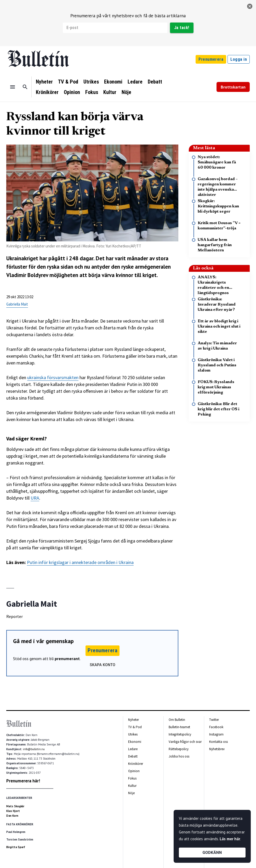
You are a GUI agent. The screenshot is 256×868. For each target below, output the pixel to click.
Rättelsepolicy (179, 749)
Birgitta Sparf (16, 847)
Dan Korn (12, 816)
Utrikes (91, 82)
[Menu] (13, 87)
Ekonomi (113, 82)
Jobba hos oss (179, 756)
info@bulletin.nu (34, 749)
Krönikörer (47, 92)
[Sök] (25, 87)
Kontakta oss (218, 742)
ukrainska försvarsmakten (53, 377)
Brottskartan (233, 87)
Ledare (135, 82)
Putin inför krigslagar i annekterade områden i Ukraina (80, 562)
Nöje (126, 92)
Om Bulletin (177, 720)
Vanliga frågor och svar (185, 742)
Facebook (216, 727)
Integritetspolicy (180, 734)
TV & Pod (68, 82)
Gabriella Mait (17, 304)
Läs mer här (230, 839)
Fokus (92, 92)
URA (35, 498)
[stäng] (250, 6)
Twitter (214, 720)
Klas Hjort (13, 811)
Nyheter (44, 82)
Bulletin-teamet (179, 727)
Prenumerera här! (23, 781)
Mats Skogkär (15, 806)
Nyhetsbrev (217, 749)
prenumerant (67, 659)
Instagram (216, 734)
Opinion (72, 92)
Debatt (155, 82)
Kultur (110, 92)
